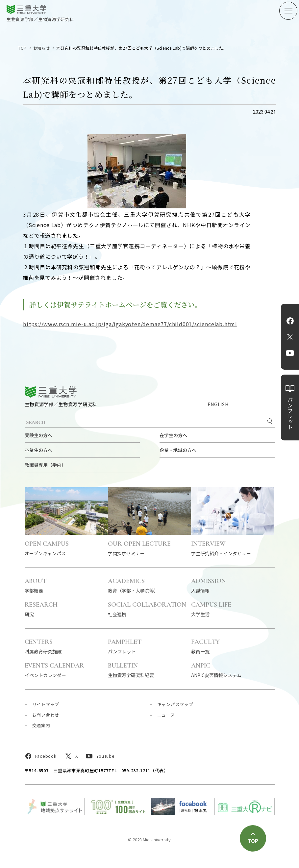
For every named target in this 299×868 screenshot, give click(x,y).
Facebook (290, 321)
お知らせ (41, 48)
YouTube (290, 353)
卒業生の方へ (38, 450)
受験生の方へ (38, 435)
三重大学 (51, 392)
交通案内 (41, 725)
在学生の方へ (173, 435)
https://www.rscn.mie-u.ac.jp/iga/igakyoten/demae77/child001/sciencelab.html (130, 324)
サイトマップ (46, 704)
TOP (22, 48)
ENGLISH (218, 404)
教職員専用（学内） (45, 465)
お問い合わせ (46, 715)
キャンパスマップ (175, 704)
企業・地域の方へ (178, 450)
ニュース (166, 715)
